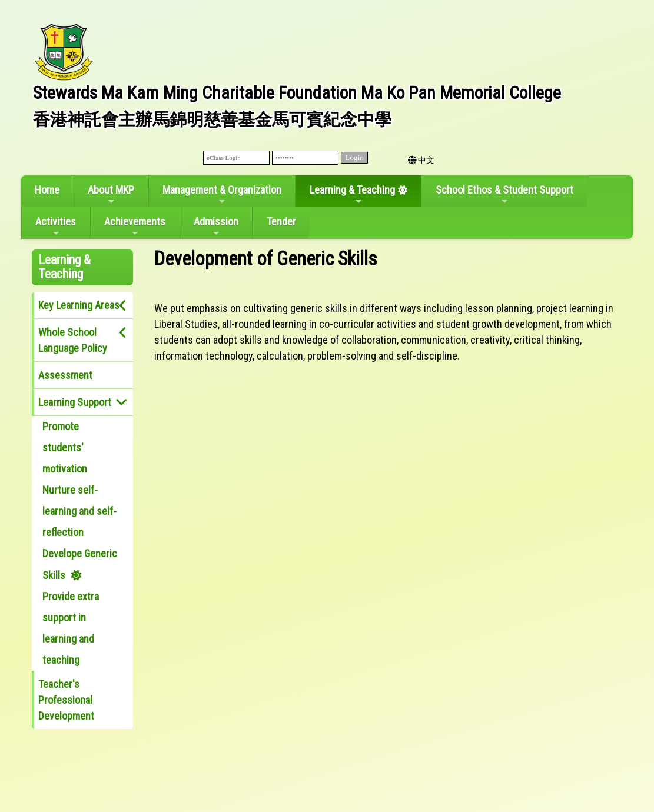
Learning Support (75, 402)
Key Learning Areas (79, 305)
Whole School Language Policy (73, 340)
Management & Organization (222, 195)
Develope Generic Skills (80, 564)
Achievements (135, 227)
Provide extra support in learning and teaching (71, 628)
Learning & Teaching (352, 195)
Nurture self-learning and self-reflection (79, 511)
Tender (281, 222)
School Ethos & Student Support (504, 195)
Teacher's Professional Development (66, 700)
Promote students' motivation (65, 447)
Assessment (65, 375)
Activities (56, 227)
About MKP (111, 195)
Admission (216, 227)
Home (47, 190)
